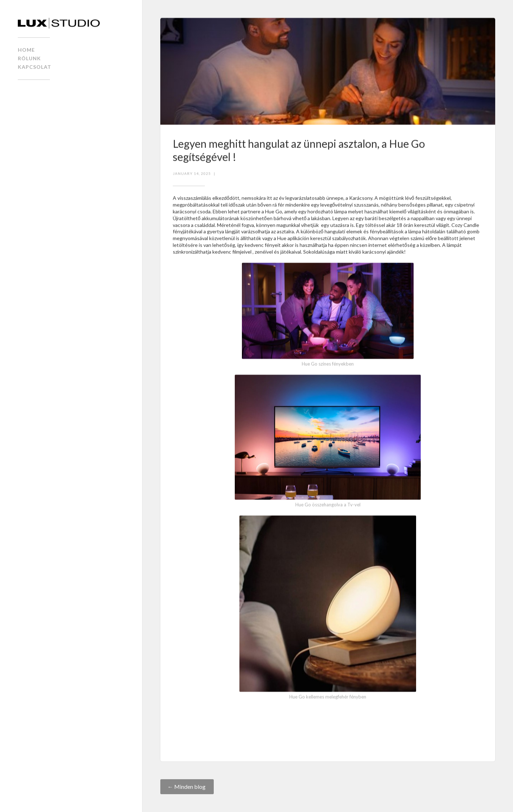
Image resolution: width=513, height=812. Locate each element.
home (26, 50)
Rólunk (29, 58)
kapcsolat (35, 67)
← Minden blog (187, 787)
